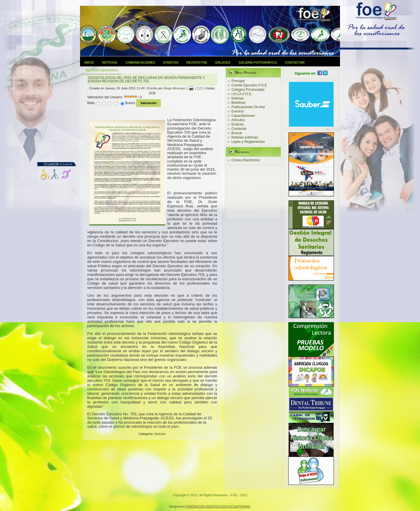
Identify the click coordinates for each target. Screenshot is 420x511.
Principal (238, 81)
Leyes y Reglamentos (248, 142)
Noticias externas (245, 137)
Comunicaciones (140, 62)
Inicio (89, 62)
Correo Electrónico (246, 160)
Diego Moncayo (174, 88)
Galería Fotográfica (258, 62)
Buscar (237, 133)
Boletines (238, 103)
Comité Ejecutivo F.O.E (249, 85)
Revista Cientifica (102, 70)
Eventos (171, 62)
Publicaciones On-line (248, 107)
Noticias (110, 62)
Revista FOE (197, 62)
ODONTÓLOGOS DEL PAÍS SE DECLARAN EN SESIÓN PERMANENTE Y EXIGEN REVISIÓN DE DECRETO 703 (146, 80)
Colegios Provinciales (248, 90)
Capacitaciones (243, 116)
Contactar (295, 62)
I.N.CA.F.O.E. (242, 94)
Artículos (238, 120)
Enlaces (223, 62)
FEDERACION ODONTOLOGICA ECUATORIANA (218, 507)
